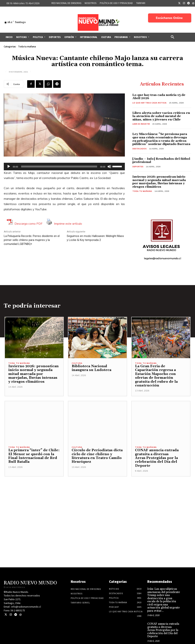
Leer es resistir (141, 124)
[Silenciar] (109, 167)
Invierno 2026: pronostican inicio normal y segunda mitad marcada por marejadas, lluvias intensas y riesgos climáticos (159, 182)
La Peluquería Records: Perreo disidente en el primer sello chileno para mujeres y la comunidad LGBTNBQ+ (32, 240)
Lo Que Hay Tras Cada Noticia (149, 103)
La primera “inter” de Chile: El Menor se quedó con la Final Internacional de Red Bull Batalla (32, 453)
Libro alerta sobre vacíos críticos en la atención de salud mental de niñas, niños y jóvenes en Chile (161, 116)
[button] (173, 37)
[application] (64, 167)
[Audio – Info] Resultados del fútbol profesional (161, 160)
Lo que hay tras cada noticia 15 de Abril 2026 (159, 97)
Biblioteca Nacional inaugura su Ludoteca (97, 369)
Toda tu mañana (27, 47)
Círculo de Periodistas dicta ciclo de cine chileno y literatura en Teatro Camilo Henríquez (95, 453)
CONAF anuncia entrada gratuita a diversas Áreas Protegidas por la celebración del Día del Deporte (155, 455)
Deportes (138, 167)
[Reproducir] (9, 167)
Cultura (77, 364)
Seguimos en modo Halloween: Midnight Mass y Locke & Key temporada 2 (95, 238)
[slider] (59, 167)
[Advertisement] (97, 500)
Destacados (139, 149)
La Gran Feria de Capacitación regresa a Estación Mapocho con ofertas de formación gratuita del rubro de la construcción (161, 374)
